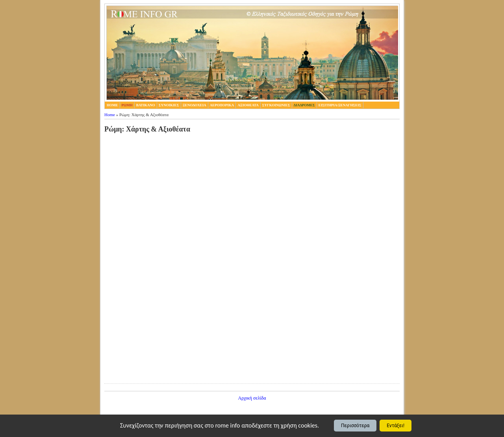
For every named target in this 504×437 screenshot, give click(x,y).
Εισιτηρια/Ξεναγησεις (340, 105)
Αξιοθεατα (248, 105)
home (112, 105)
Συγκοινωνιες (276, 105)
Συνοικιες (169, 105)
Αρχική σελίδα (252, 398)
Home (110, 115)
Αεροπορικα (222, 105)
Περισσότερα (355, 426)
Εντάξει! (396, 426)
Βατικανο (146, 105)
